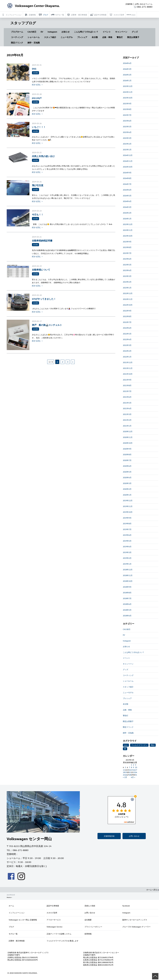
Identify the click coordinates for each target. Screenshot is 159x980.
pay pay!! (37, 98)
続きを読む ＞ (38, 85)
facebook (126, 906)
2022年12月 (128, 293)
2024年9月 (127, 173)
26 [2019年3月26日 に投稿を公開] (126, 775)
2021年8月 (127, 385)
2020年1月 (127, 495)
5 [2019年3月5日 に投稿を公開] (125, 767)
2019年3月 (127, 552)
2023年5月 (127, 265)
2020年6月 (127, 466)
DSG (34, 69)
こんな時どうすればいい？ (86, 32)
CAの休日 (32, 32)
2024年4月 (127, 201)
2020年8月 (127, 454)
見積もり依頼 (90, 906)
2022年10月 (128, 305)
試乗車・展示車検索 (17, 941)
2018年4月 (127, 616)
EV (42, 32)
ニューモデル (67, 37)
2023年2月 (127, 282)
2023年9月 (127, 242)
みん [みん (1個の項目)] (126, 745)
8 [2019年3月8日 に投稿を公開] (131, 767)
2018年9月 (127, 587)
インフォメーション (17, 913)
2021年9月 (127, 380)
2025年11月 (128, 92)
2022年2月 (127, 351)
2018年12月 (128, 570)
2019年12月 (128, 500)
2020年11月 (128, 437)
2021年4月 (127, 408)
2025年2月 (127, 144)
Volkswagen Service (54, 927)
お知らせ (66, 32)
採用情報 (88, 934)
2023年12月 (128, 224)
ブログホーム (17, 32)
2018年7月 (127, 598)
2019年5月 (127, 541)
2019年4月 (127, 547)
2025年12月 (128, 86)
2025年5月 (127, 127)
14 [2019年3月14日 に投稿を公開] (130, 770)
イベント (107, 32)
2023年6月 (127, 259)
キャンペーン (121, 32)
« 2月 (125, 777)
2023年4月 (127, 270)
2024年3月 (127, 207)
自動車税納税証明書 (42, 240)
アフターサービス (54, 920)
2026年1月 (127, 80)
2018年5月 (127, 610)
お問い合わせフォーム (144, 4)
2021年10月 (128, 374)
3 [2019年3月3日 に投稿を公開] (136, 765)
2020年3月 (127, 483)
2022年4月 (127, 339)
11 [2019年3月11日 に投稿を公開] (124, 770)
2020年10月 (128, 443)
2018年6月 (127, 604)
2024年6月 (127, 190)
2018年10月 (128, 581)
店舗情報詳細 (109, 836)
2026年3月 (127, 69)
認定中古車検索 (53, 906)
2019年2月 (127, 558)
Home (9, 897)
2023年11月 (128, 230)
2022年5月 (127, 334)
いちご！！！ (39, 127)
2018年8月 (127, 593)
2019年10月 (128, 512)
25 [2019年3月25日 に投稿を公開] (124, 775)
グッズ (135, 32)
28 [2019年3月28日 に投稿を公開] (130, 775)
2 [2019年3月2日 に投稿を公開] (133, 765)
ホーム (11, 906)
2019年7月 (127, 529)
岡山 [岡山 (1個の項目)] (153, 745)
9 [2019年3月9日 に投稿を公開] (133, 767)
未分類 (95, 37)
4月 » (133, 777)
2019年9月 (127, 518)
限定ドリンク (17, 43)
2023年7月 (127, 253)
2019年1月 (127, 564)
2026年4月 (127, 63)
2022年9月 (127, 311)
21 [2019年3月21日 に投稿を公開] (130, 772)
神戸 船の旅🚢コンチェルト (47, 325)
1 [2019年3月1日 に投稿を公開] (131, 765)
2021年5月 (127, 403)
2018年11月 (128, 575)
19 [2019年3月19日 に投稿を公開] (126, 772)
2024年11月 (128, 161)
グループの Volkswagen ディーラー (136, 927)
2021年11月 (128, 368)
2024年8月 (127, 178)
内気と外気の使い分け (43, 156)
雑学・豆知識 (34, 43)
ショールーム (34, 37)
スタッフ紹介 (50, 37)
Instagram (52, 32)
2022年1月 (127, 357)
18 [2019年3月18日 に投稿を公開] (124, 772)
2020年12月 (128, 431)
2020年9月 (127, 449)
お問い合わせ (134, 836)
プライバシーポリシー (93, 927)
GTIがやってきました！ (44, 299)
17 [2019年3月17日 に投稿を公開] (136, 770)
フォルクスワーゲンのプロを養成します (63, 941)
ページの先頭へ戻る (155, 976)
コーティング (17, 37)
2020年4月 (127, 477)
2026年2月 (127, 75)
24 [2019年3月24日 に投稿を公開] (136, 772)
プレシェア (82, 37)
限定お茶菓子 (133, 37)
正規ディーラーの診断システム (59, 934)
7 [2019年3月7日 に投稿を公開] (129, 767)
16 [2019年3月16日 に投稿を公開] (134, 770)
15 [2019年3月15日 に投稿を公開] (132, 770)
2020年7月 (127, 460)
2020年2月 (127, 489)
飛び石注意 (38, 185)
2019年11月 (128, 506)
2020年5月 (127, 472)
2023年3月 (127, 276)
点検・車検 (107, 37)
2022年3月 (127, 345)
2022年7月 (127, 322)
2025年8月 (127, 109)
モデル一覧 (13, 934)
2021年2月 (127, 420)
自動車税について (41, 270)
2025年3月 (127, 138)
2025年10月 (128, 98)
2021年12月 (128, 362)
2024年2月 (127, 213)
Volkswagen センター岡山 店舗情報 (23, 920)
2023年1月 (127, 288)
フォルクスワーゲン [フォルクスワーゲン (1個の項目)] (139, 745)
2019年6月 (127, 535)
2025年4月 (127, 132)
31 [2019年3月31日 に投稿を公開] (136, 775)
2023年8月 (127, 247)
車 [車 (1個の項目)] (125, 749)
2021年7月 (127, 391)
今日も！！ (38, 214)
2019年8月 (127, 524)
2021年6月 (127, 397)
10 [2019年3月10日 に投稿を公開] (136, 767)
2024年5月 (127, 196)
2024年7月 (127, 184)
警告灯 (120, 37)
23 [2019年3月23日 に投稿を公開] (134, 772)
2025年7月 (127, 115)
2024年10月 (128, 167)
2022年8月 (127, 316)
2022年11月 (128, 299)
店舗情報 (129, 4)
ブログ (11, 927)
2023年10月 (128, 236)
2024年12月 (128, 155)
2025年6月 (127, 121)
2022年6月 (127, 328)
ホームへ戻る (153, 890)
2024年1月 (127, 219)
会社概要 (88, 920)
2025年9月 (127, 104)
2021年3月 (127, 414)
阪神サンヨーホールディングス (135, 920)
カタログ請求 (52, 913)
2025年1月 (127, 150)
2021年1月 (127, 426)
